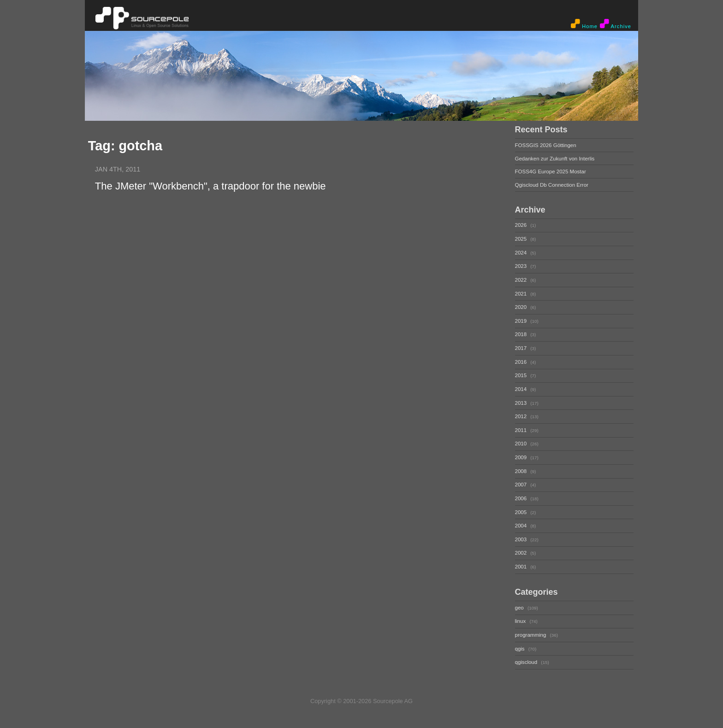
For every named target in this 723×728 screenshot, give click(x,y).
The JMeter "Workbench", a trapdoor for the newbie (210, 186)
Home (584, 24)
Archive (616, 24)
